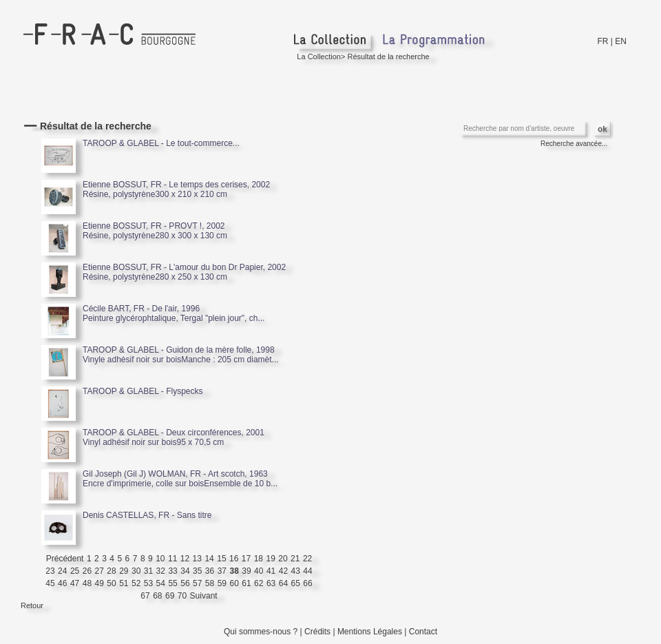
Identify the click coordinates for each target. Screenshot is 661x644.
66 (307, 583)
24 (62, 571)
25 (75, 571)
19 (270, 559)
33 (172, 571)
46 (62, 583)
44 (307, 571)
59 (222, 583)
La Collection (319, 56)
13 (197, 559)
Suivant (204, 596)
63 (271, 583)
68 (157, 596)
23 (50, 571)
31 (148, 571)
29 (124, 571)
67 (145, 596)
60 (234, 583)
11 (172, 559)
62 (259, 583)
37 (222, 571)
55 (172, 583)
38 (234, 571)
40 (259, 571)
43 (296, 571)
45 (50, 583)
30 (136, 571)
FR (603, 41)
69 (170, 596)
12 (185, 559)
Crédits (317, 632)
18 (259, 559)
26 (87, 571)
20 (283, 559)
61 (246, 583)
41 (271, 571)
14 (209, 559)
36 (210, 571)
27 (99, 571)
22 (307, 559)
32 (161, 571)
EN (621, 41)
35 (197, 571)
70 (182, 596)
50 (111, 583)
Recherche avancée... (574, 144)
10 (160, 559)
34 (185, 571)
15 (221, 559)
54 (161, 583)
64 (283, 583)
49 (99, 583)
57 (197, 583)
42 (283, 571)
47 (75, 583)
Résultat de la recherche (388, 56)
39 (246, 571)
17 (246, 559)
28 (111, 571)
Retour (32, 605)
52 (136, 583)
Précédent (65, 559)
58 (210, 583)
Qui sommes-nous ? (261, 632)
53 (148, 583)
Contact (423, 632)
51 (124, 583)
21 (295, 559)
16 (234, 559)
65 (296, 583)
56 (185, 583)
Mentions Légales (370, 632)
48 (87, 583)
